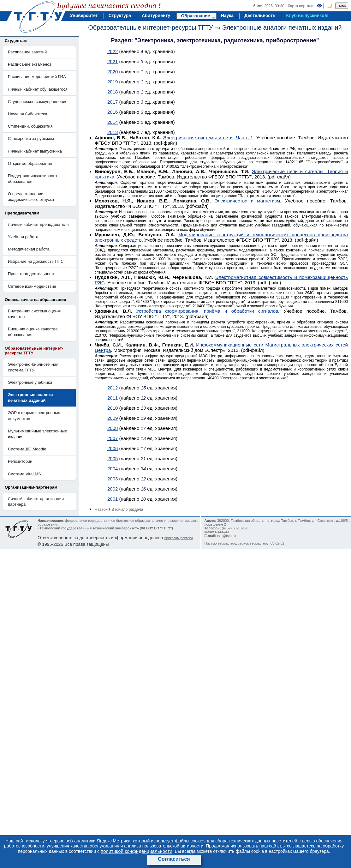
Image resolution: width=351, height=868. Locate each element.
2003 (113, 479)
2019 (113, 82)
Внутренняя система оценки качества (35, 314)
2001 (113, 499)
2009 (113, 418)
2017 (113, 102)
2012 (113, 388)
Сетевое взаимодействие (32, 286)
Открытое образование (30, 163)
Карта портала (301, 6)
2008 (113, 428)
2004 (113, 469)
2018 (113, 92)
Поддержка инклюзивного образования (32, 179)
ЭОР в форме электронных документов (34, 416)
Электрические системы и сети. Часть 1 (208, 138)
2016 (113, 112)
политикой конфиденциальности (137, 851)
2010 (113, 408)
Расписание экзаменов (30, 64)
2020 (113, 72)
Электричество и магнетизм (247, 201)
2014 (113, 122)
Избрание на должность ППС (36, 261)
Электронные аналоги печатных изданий (282, 27)
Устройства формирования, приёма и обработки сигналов (207, 311)
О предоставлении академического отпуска (31, 197)
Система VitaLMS (24, 474)
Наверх (101, 509)
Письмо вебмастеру (220, 543)
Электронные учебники (30, 382)
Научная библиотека (27, 114)
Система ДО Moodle (27, 449)
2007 (113, 438)
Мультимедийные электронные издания (37, 434)
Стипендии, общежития (30, 126)
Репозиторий (20, 461)
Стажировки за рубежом (31, 139)
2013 (113, 132)
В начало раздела (127, 509)
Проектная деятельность (32, 274)
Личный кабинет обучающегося (38, 89)
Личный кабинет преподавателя (38, 224)
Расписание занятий (27, 52)
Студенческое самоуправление (38, 102)
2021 (113, 61)
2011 (113, 398)
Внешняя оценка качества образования (33, 332)
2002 (113, 489)
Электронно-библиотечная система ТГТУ (33, 367)
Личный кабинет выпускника (35, 151)
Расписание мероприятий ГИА (37, 77)
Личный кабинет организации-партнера (37, 501)
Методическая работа (29, 249)
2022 (113, 51)
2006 (113, 448)
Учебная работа (23, 237)
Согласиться (174, 859)
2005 (113, 458)
